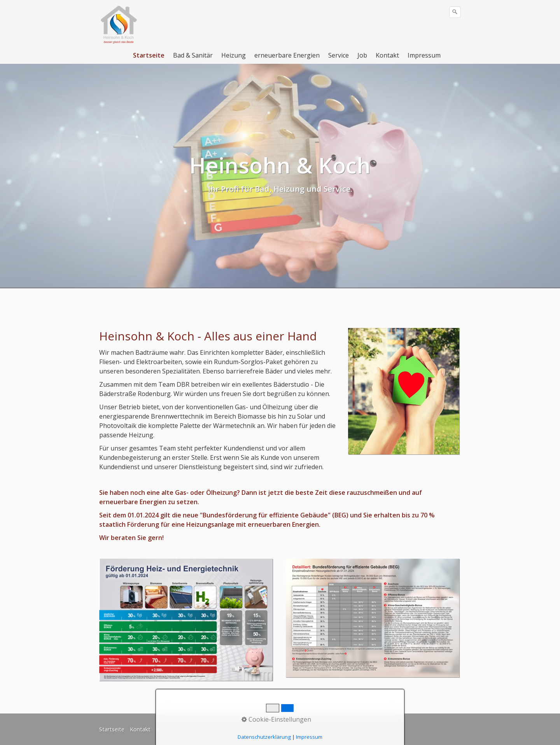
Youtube (294, 729)
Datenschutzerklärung (218, 729)
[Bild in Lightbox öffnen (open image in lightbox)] (404, 391)
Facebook (265, 729)
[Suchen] (455, 12)
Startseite (149, 55)
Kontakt (387, 55)
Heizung (234, 55)
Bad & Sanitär (193, 55)
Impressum (424, 55)
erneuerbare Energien (287, 55)
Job (362, 55)
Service (339, 55)
